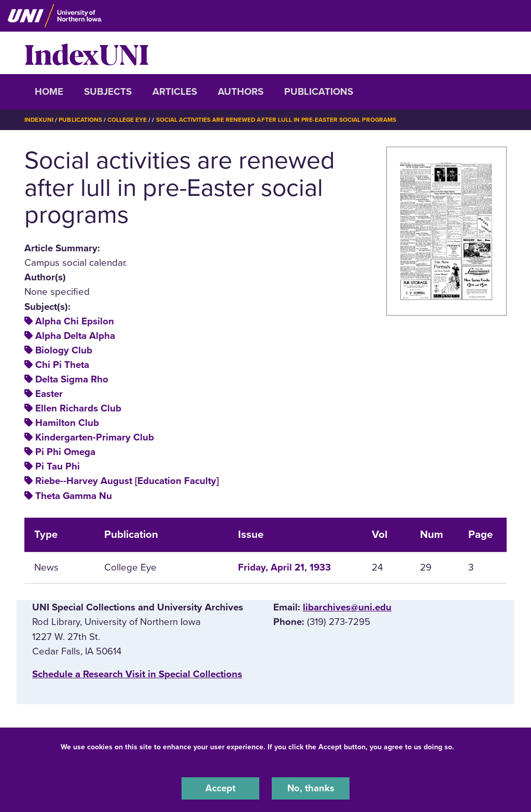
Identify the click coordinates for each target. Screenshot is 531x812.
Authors (241, 92)
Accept (220, 788)
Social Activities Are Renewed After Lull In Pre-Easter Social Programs (278, 120)
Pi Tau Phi (58, 466)
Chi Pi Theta (62, 364)
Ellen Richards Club (78, 408)
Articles (175, 92)
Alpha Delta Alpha (75, 335)
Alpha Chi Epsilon (75, 321)
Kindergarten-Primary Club (95, 437)
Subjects (108, 92)
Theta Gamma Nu (74, 495)
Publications (319, 92)
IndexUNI (87, 53)
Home (49, 92)
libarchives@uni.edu (347, 607)
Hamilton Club (67, 423)
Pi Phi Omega (65, 452)
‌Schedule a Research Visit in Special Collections (137, 674)
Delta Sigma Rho (72, 379)
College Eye (128, 120)
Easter (49, 394)
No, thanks (311, 788)
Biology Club (64, 350)
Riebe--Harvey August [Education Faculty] (127, 481)
